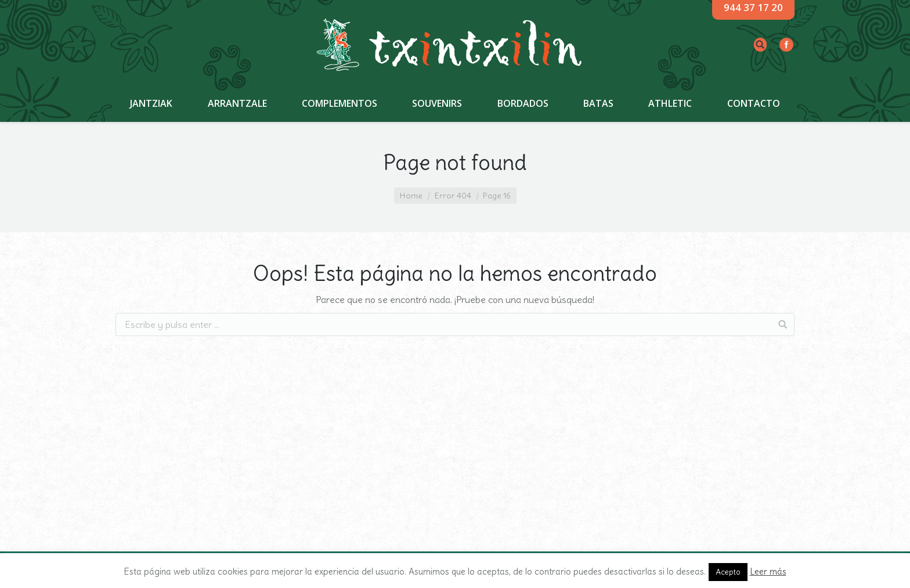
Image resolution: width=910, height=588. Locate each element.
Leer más (768, 571)
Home (411, 196)
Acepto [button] (728, 572)
